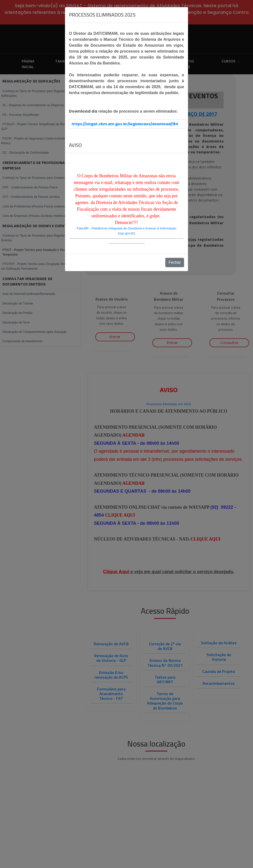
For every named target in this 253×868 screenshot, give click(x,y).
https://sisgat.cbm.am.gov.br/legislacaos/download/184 (125, 124)
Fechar (175, 262)
